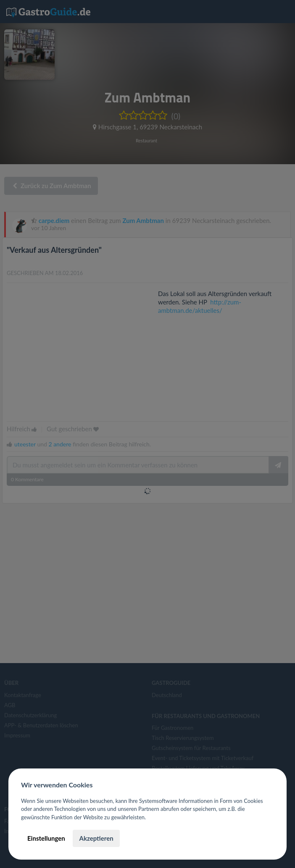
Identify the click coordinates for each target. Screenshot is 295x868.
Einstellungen (46, 838)
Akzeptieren (96, 838)
